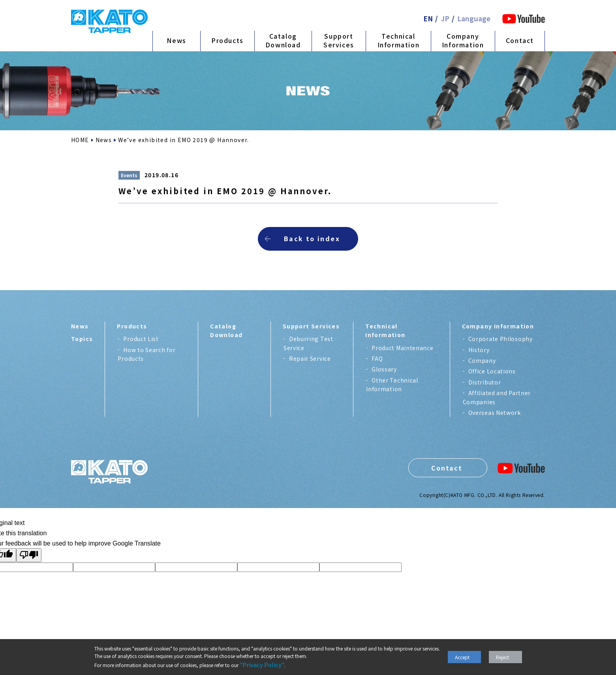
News (176, 40)
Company (482, 360)
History (479, 350)
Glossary (384, 369)
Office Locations (492, 371)
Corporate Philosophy (500, 339)
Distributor (485, 382)
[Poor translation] (29, 555)
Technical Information (399, 40)
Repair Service (310, 358)
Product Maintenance (402, 348)
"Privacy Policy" (262, 665)
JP (445, 18)
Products (227, 40)
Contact (520, 40)
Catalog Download (283, 40)
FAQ (377, 358)
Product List (141, 339)
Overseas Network (495, 412)
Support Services (339, 40)
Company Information (463, 40)
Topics (82, 339)
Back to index (312, 238)
